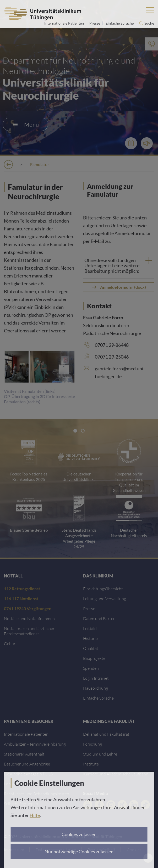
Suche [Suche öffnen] (149, 23)
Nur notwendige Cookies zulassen (79, 852)
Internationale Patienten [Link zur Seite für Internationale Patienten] (64, 23)
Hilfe (35, 815)
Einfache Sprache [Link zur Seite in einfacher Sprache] (120, 23)
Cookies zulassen (79, 834)
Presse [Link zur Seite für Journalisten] (95, 23)
